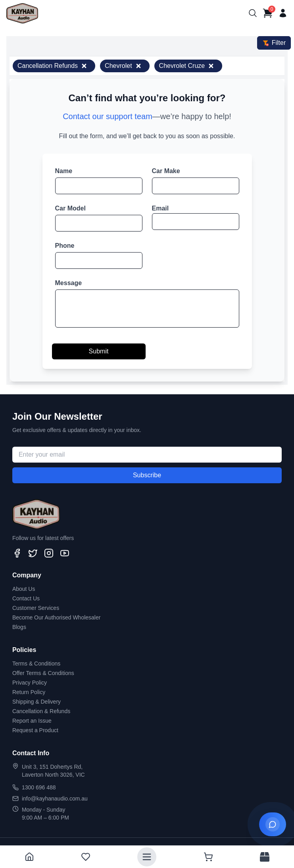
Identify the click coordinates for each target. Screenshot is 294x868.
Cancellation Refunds (52, 66)
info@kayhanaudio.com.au (55, 799)
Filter (274, 43)
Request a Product (35, 730)
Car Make (166, 171)
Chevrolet (123, 66)
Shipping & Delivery (37, 702)
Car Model (70, 208)
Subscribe (147, 475)
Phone (65, 246)
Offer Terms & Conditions (43, 673)
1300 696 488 (39, 787)
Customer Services (36, 608)
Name (64, 171)
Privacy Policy (30, 683)
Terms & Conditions (36, 664)
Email (160, 208)
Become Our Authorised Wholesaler (57, 617)
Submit (99, 351)
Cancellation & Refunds (41, 711)
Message (69, 283)
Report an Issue (32, 721)
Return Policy (29, 692)
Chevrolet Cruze (187, 66)
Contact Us (26, 598)
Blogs (19, 627)
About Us (24, 589)
